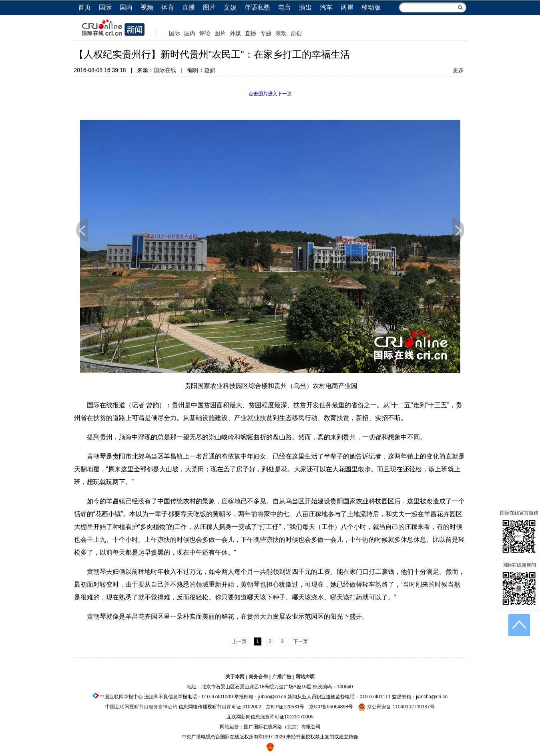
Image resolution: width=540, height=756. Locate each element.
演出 (305, 7)
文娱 (230, 7)
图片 (209, 7)
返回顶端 (519, 625)
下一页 (458, 230)
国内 (126, 7)
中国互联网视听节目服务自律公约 (141, 707)
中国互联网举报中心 (121, 697)
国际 (105, 7)
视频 (147, 7)
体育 (168, 7)
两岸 (347, 7)
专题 (266, 33)
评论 (205, 33)
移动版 (371, 7)
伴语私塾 (257, 7)
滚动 (281, 33)
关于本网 (235, 677)
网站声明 (305, 677)
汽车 (326, 7)
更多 (458, 70)
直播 (189, 7)
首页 (84, 7)
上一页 (82, 230)
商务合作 (258, 677)
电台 (285, 7)
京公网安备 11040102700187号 (396, 707)
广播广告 (282, 677)
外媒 (235, 33)
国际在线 (165, 70)
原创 (296, 33)
